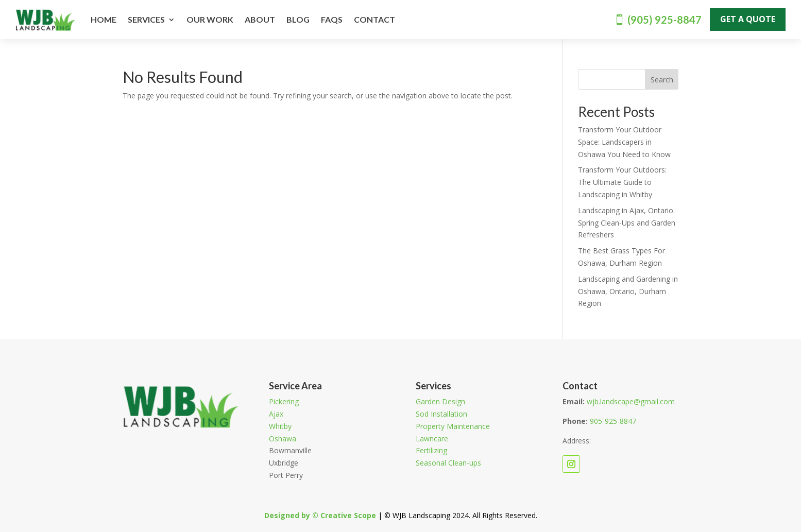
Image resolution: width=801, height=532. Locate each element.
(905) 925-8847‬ (664, 20)
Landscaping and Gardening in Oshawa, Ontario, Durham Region (628, 291)
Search (662, 80)
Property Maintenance (453, 426)
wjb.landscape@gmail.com (631, 401)
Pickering (284, 401)
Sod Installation (441, 414)
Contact (374, 19)
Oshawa (283, 439)
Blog (298, 19)
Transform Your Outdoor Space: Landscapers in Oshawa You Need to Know (624, 142)
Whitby (280, 426)
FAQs (332, 19)
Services (146, 19)
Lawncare (432, 439)
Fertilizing (431, 450)
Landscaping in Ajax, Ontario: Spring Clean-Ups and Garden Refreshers (627, 223)
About (260, 19)
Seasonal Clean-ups (448, 463)
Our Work (210, 19)
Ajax (276, 414)
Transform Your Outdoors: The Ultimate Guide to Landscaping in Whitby (622, 182)
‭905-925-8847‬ (613, 421)
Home (104, 19)
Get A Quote (748, 19)
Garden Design (440, 401)
